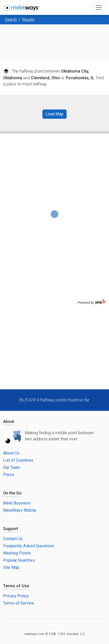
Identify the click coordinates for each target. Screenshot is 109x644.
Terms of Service (19, 603)
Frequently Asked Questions (29, 546)
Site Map (11, 567)
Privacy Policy (16, 596)
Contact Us (13, 539)
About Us (11, 453)
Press (9, 475)
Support (11, 529)
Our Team (12, 467)
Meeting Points (17, 553)
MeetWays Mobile (20, 510)
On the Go (12, 493)
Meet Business (17, 503)
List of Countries (18, 460)
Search (11, 19)
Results (28, 19)
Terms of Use (16, 586)
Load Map (55, 114)
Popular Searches (19, 560)
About (9, 422)
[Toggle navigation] (99, 7)
